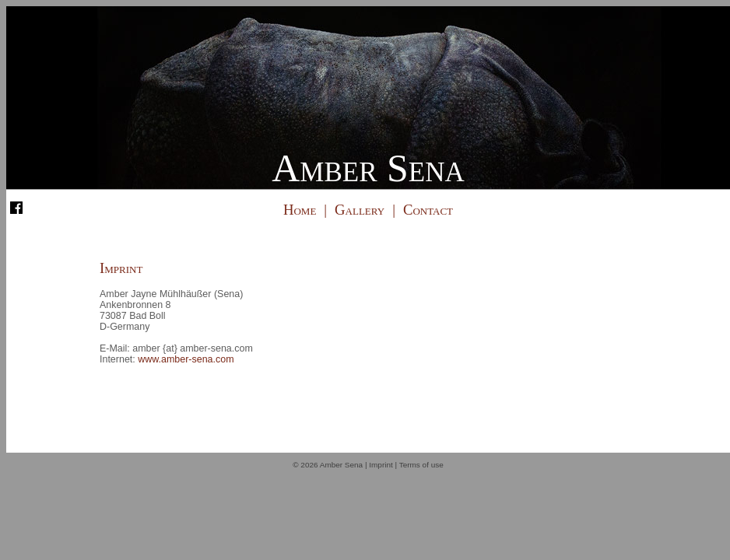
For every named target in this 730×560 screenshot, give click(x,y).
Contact (428, 210)
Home (300, 210)
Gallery (360, 210)
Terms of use (421, 465)
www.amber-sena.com (186, 359)
